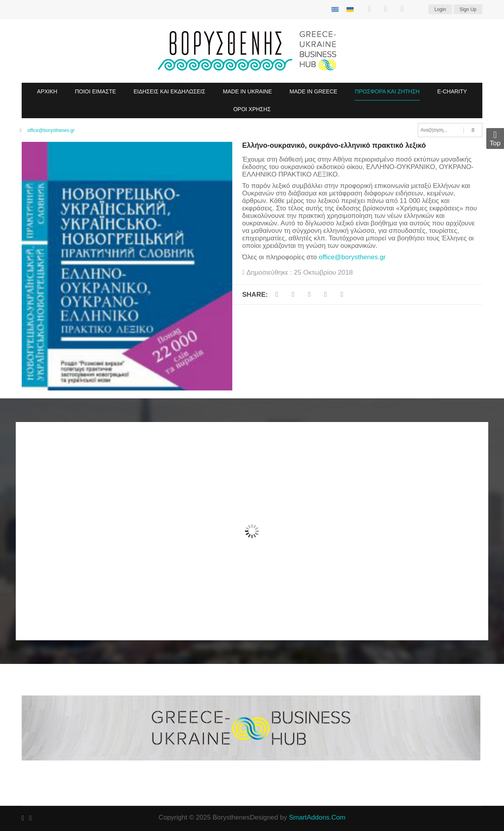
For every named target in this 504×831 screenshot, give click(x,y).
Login (440, 9)
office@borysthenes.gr (51, 130)
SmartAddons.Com (317, 817)
